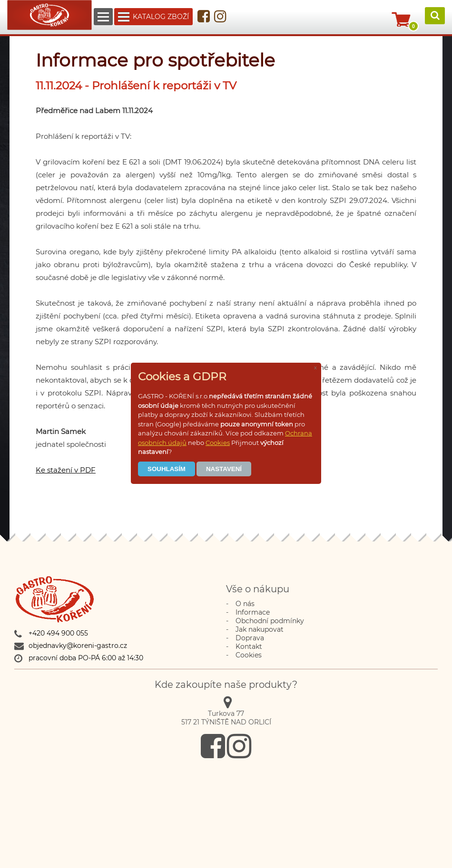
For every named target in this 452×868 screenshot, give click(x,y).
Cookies (218, 443)
